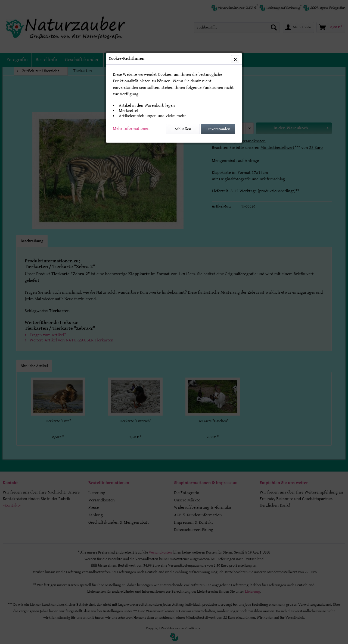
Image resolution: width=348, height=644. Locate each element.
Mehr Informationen (131, 129)
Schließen (183, 129)
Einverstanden (218, 129)
